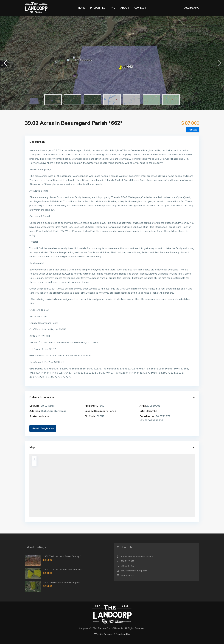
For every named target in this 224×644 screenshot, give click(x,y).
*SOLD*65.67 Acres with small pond (62, 583)
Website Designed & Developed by (112, 634)
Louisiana (43, 416)
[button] (5, 63)
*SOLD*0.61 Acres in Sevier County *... (63, 556)
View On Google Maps (43, 428)
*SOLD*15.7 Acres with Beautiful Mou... (63, 569)
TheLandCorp (127, 576)
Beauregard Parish (105, 411)
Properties (98, 8)
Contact (140, 8)
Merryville (151, 411)
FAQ (113, 8)
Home (82, 8)
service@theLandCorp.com (134, 571)
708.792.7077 (128, 561)
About (125, 8)
